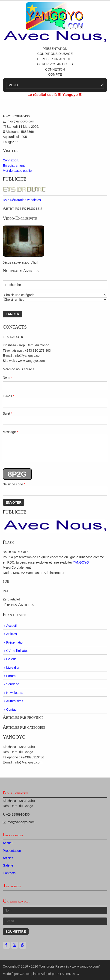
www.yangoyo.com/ (86, 966)
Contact (12, 710)
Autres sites (15, 701)
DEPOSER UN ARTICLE (55, 59)
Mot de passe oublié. (18, 171)
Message (55, 446)
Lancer (12, 314)
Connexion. (11, 160)
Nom (7, 377)
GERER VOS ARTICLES (55, 64)
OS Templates (30, 974)
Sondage (13, 684)
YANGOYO (81, 562)
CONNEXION (55, 69)
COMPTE (55, 74)
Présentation (15, 642)
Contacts (9, 873)
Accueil (11, 626)
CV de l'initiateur (18, 651)
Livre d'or (13, 668)
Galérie (11, 659)
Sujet (55, 418)
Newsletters (15, 693)
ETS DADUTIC (68, 974)
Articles (12, 634)
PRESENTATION (55, 49)
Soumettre (16, 932)
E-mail (55, 401)
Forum (11, 676)
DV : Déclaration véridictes (22, 200)
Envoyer (14, 502)
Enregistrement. (14, 166)
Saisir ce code (55, 489)
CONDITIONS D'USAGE (55, 54)
